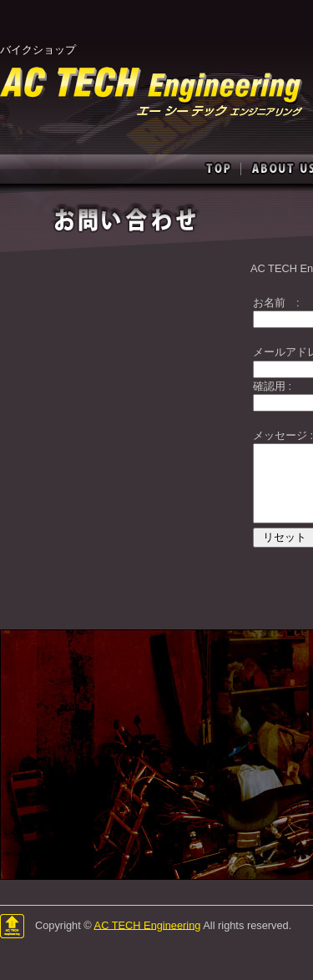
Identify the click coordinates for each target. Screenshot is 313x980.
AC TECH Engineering (148, 924)
